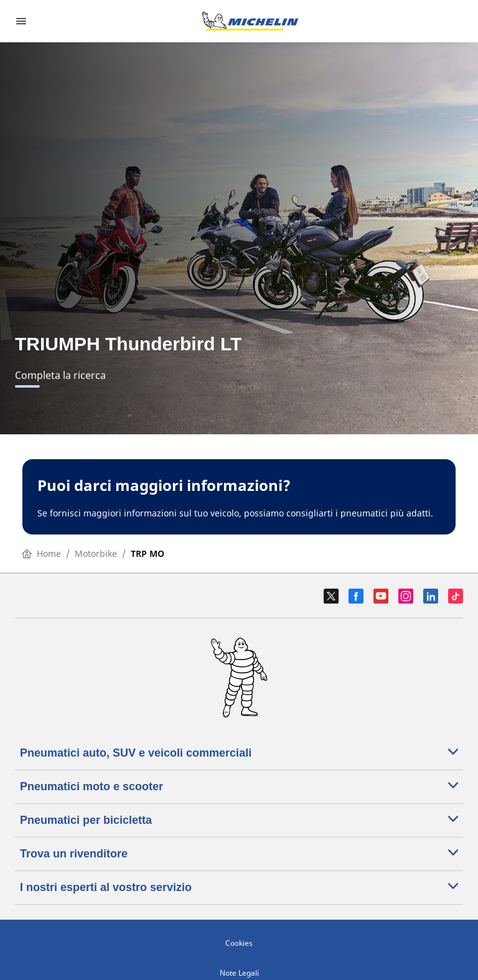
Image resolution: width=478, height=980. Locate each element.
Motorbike (96, 553)
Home (41, 553)
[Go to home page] (250, 21)
